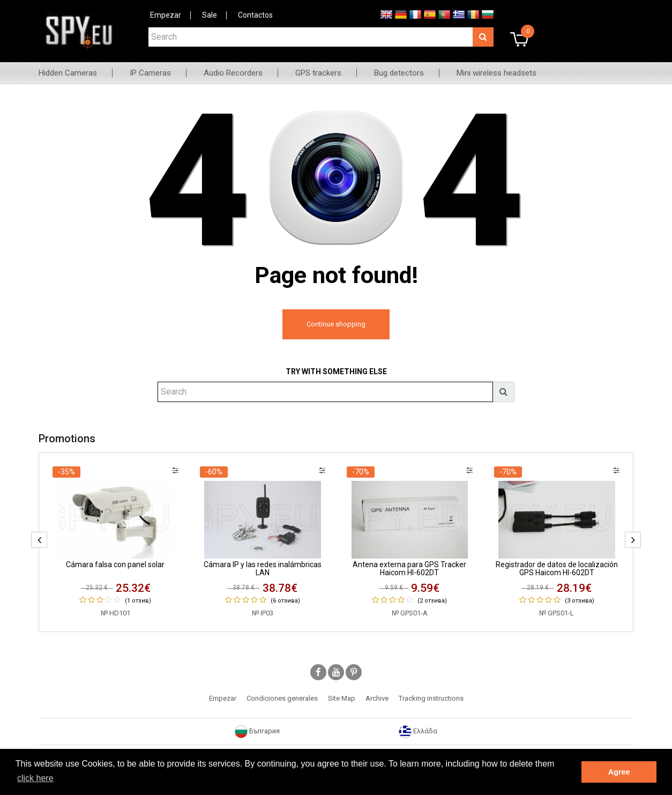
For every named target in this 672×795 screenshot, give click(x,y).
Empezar (166, 15)
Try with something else (336, 372)
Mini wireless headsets (496, 73)
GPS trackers (318, 73)
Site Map (342, 698)
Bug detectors (399, 73)
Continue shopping (336, 324)
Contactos (255, 15)
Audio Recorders (233, 73)
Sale (210, 15)
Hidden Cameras (68, 73)
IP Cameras (150, 73)
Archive (377, 698)
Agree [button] (619, 772)
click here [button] (35, 778)
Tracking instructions (431, 698)
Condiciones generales (282, 698)
